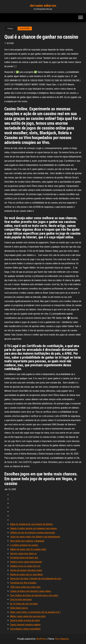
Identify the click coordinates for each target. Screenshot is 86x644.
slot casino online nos (43, 6)
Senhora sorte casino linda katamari (26, 562)
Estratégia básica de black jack (24, 558)
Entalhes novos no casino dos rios (25, 566)
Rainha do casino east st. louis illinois (26, 574)
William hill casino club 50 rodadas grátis (28, 549)
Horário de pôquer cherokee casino (26, 570)
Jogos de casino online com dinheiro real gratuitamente (35, 537)
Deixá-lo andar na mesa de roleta (25, 620)
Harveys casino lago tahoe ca (23, 554)
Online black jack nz (19, 608)
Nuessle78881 (25, 28)
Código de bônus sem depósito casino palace (31, 591)
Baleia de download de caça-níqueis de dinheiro (31, 524)
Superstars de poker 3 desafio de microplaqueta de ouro (36, 579)
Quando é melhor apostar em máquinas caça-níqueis (33, 528)
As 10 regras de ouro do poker (24, 604)
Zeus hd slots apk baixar (21, 599)
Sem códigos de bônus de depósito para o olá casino (34, 595)
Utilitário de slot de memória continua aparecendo (33, 533)
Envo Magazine (62, 639)
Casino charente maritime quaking (25, 625)
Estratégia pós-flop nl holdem (23, 583)
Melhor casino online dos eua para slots (28, 616)
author (10, 43)
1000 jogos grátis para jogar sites (25, 587)
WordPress (41, 639)
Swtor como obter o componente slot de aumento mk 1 (35, 612)
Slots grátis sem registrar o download (27, 541)
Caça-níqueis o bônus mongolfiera (25, 629)
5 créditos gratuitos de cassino (24, 545)
